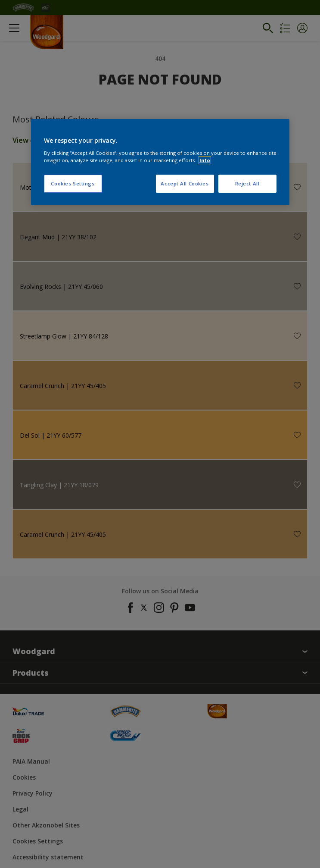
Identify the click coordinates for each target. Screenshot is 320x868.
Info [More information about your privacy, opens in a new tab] (205, 160)
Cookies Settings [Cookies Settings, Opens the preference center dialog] (73, 183)
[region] (160, 162)
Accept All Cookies (185, 183)
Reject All (247, 183)
